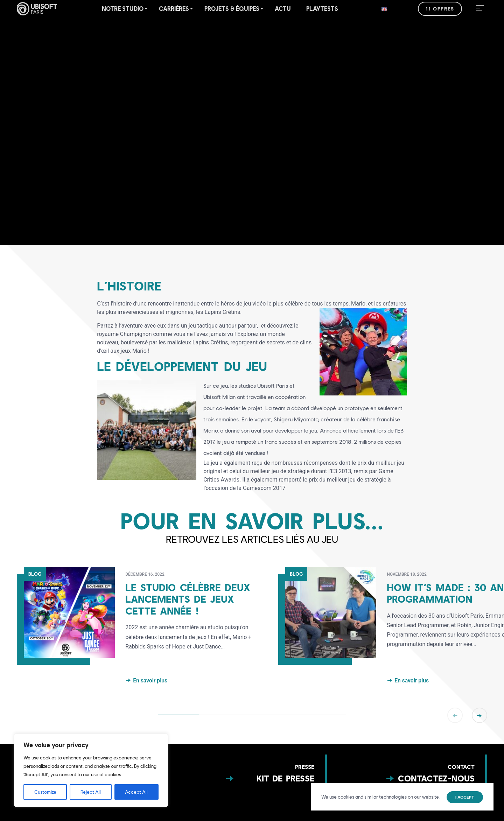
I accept (465, 797)
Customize (45, 792)
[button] (252, 476)
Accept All (136, 792)
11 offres (440, 9)
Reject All (91, 792)
